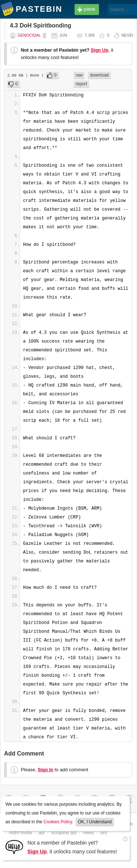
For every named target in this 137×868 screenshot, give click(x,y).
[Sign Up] (14, 847)
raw (79, 75)
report (81, 84)
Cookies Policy (58, 822)
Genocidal (29, 35)
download (99, 75)
